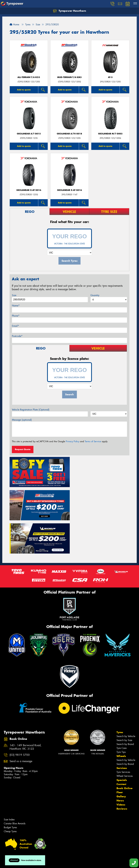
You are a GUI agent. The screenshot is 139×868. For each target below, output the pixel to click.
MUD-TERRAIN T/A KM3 (69, 77)
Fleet (120, 758)
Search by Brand (125, 709)
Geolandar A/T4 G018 (69, 134)
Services (122, 733)
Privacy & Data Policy (22, 863)
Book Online (124, 753)
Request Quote (23, 449)
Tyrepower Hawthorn (70, 11)
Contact (121, 749)
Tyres (120, 697)
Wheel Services (125, 741)
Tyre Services (123, 737)
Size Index (9, 785)
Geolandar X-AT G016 (29, 190)
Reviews (122, 774)
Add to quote (24, 90)
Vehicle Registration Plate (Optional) (31, 410)
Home (14, 24)
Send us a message (21, 727)
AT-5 (110, 77)
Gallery (121, 762)
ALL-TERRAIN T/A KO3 (29, 77)
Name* (16, 306)
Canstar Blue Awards (15, 789)
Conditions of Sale (40, 863)
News (120, 766)
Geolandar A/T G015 (29, 134)
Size (14, 295)
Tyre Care (122, 713)
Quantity (95, 295)
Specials (122, 745)
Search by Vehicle (126, 702)
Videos (121, 770)
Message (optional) (22, 420)
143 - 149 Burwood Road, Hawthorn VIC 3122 (26, 712)
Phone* (16, 316)
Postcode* (17, 336)
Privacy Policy (73, 441)
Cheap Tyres (10, 797)
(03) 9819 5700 (20, 720)
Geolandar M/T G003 (110, 134)
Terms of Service (93, 441)
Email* (15, 326)
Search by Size (124, 705)
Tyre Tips (121, 717)
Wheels (121, 721)
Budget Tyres (10, 793)
